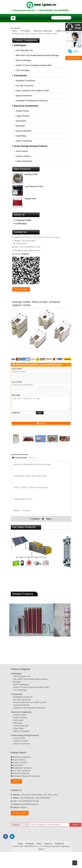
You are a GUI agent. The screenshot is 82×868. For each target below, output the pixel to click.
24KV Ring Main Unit (24, 50)
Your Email (17, 382)
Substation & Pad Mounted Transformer (31, 101)
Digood (41, 849)
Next (49, 519)
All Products (25, 31)
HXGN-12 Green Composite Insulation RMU (33, 65)
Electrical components (21, 757)
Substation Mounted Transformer (25, 776)
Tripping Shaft (30, 199)
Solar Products (21, 151)
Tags (33, 458)
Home (15, 31)
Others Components (23, 141)
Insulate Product (22, 111)
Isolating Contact (31, 174)
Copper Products (62, 31)
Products (30, 844)
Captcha (16, 413)
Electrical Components (43, 31)
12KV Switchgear (22, 70)
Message (16, 395)
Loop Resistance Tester (34, 186)
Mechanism (20, 126)
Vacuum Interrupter (23, 131)
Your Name (17, 369)
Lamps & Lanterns (23, 156)
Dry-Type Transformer (24, 86)
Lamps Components (23, 161)
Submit (41, 423)
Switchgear (19, 45)
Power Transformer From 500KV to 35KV (32, 91)
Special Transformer (23, 96)
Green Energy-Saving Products (30, 146)
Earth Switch (20, 121)
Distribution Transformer (25, 81)
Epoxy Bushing (18, 760)
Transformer (20, 75)
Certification (20, 224)
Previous (35, 519)
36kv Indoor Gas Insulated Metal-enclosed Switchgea (37, 55)
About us (48, 844)
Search (75, 825)
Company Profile (22, 220)
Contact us (59, 844)
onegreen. (25, 254)
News (39, 844)
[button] (16, 781)
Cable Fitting (20, 136)
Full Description (20, 458)
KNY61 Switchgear (23, 60)
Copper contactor (19, 763)
